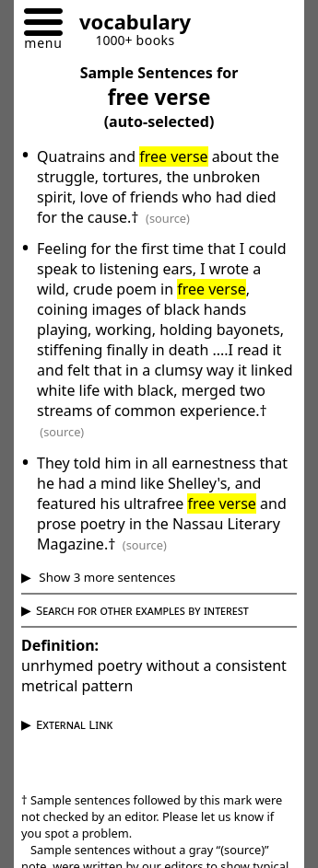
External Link (74, 724)
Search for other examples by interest (142, 610)
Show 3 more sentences (106, 577)
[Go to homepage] (128, 24)
